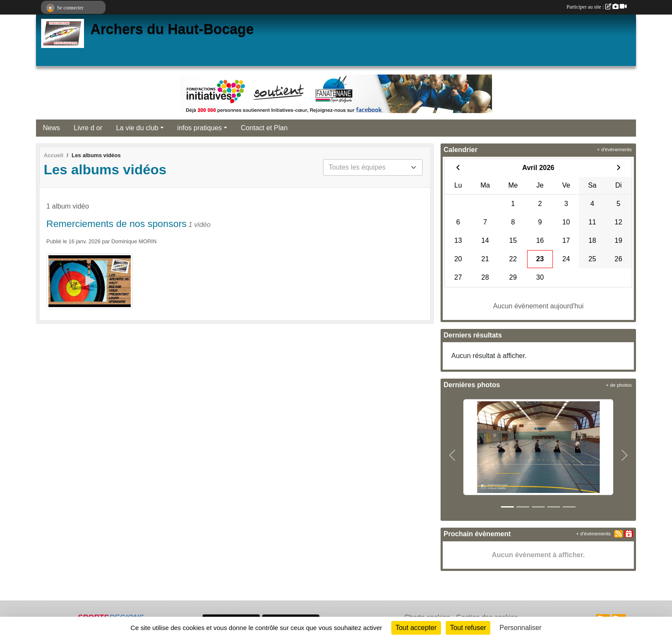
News (51, 128)
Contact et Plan (264, 128)
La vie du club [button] (137, 128)
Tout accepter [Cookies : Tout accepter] (416, 628)
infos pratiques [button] (200, 128)
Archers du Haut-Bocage (172, 29)
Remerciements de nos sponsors (116, 224)
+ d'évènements (614, 149)
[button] (452, 456)
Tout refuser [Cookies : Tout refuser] (468, 628)
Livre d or (88, 128)
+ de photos (619, 385)
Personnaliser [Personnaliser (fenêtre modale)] (521, 628)
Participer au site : (597, 7)
